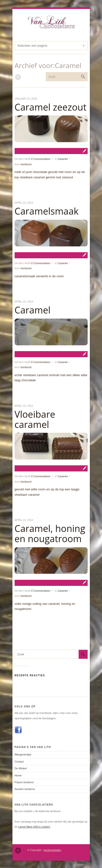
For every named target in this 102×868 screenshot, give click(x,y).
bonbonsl (26, 164)
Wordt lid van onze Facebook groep (18, 77)
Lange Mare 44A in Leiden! (34, 827)
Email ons (18, 851)
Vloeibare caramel (35, 419)
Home (18, 775)
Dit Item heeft (32, 159)
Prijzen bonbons (24, 782)
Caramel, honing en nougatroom (50, 533)
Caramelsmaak (47, 211)
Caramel (63, 159)
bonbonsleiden (53, 850)
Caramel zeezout (51, 107)
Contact (19, 762)
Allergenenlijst (23, 755)
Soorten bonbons (25, 789)
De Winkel (21, 768)
